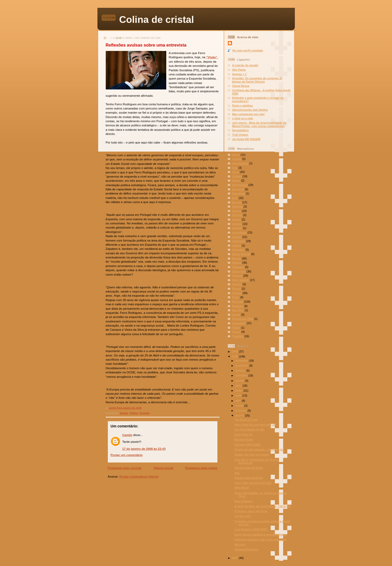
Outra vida (239, 271)
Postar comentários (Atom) (139, 476)
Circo (236, 172)
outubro (241, 370)
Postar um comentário (127, 455)
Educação (239, 193)
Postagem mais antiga (201, 468)
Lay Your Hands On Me (249, 430)
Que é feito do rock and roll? (253, 483)
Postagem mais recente (125, 468)
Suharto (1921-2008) (248, 445)
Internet (237, 228)
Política (134, 413)
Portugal (144, 413)
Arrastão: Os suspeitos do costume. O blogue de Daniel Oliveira (257, 80)
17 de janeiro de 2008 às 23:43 (144, 449)
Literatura (239, 250)
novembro (242, 366)
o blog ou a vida (243, 118)
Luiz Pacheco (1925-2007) (251, 529)
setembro (242, 375)
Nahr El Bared (244, 501)
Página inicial (164, 468)
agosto (240, 381)
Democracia (240, 185)
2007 (235, 558)
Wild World (242, 488)
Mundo (237, 258)
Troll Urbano (240, 135)
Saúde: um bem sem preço (252, 454)
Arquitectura (240, 163)
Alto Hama (239, 70)
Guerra (237, 211)
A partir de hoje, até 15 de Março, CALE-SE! (263, 506)
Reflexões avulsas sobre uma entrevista (146, 45)
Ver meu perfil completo (248, 50)
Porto (236, 297)
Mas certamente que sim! (249, 114)
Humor (237, 219)
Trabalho (238, 336)
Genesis (238, 206)
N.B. (237, 473)
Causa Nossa (241, 86)
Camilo (127, 435)
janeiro (240, 415)
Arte (235, 168)
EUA (235, 198)
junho (239, 391)
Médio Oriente (241, 254)
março (240, 406)
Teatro (236, 328)
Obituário (238, 267)
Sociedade (239, 323)
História (237, 215)
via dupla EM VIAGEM (246, 139)
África (236, 155)
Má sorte (240, 544)
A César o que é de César (251, 511)
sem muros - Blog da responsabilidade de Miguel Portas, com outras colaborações (259, 124)
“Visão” (212, 57)
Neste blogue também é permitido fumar (261, 535)
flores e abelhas (243, 106)
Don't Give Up (244, 434)
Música (237, 263)
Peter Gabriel (241, 280)
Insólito (237, 224)
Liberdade (239, 241)
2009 (235, 352)
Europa (124, 413)
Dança (236, 180)
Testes (237, 332)
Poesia (237, 289)
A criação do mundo (245, 65)
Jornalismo (240, 232)
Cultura (237, 176)
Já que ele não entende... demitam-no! (259, 450)
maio (239, 395)
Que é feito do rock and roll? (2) (255, 425)
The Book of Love (246, 420)
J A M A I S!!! (243, 516)
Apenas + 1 (240, 74)
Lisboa (237, 245)
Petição (237, 284)
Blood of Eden (244, 440)
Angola (237, 159)
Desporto (238, 189)
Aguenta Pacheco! (247, 549)
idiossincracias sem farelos (250, 110)
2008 (235, 356)
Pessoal (237, 276)
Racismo (238, 306)
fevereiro (241, 411)
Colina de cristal (157, 19)
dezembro (242, 361)
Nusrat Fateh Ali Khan (249, 468)
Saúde (236, 315)
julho (239, 386)
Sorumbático (241, 130)
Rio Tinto (238, 310)
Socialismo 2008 (243, 319)
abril (238, 401)
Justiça (237, 237)
